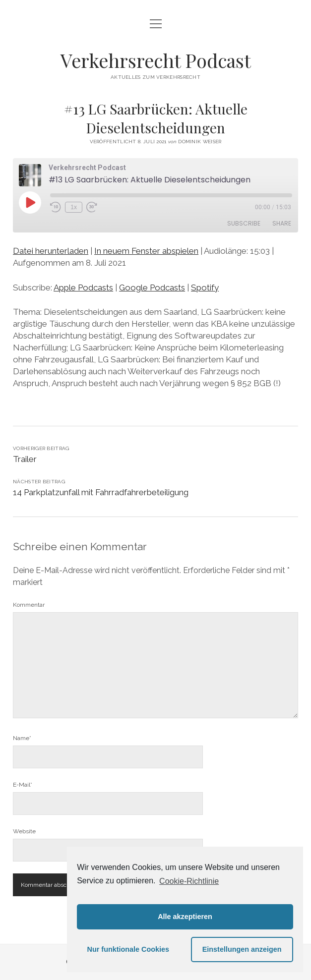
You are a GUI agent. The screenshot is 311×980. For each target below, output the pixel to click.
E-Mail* (23, 785)
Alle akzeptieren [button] (185, 917)
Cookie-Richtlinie (189, 881)
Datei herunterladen (51, 251)
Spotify (205, 288)
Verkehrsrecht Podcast (156, 60)
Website (24, 831)
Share (282, 223)
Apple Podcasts (83, 288)
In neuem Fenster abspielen (146, 251)
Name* (22, 738)
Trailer (25, 459)
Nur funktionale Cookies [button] (128, 949)
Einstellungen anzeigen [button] (242, 949)
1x (74, 207)
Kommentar (29, 605)
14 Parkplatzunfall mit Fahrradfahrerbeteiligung (101, 492)
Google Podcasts (152, 288)
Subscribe (244, 223)
